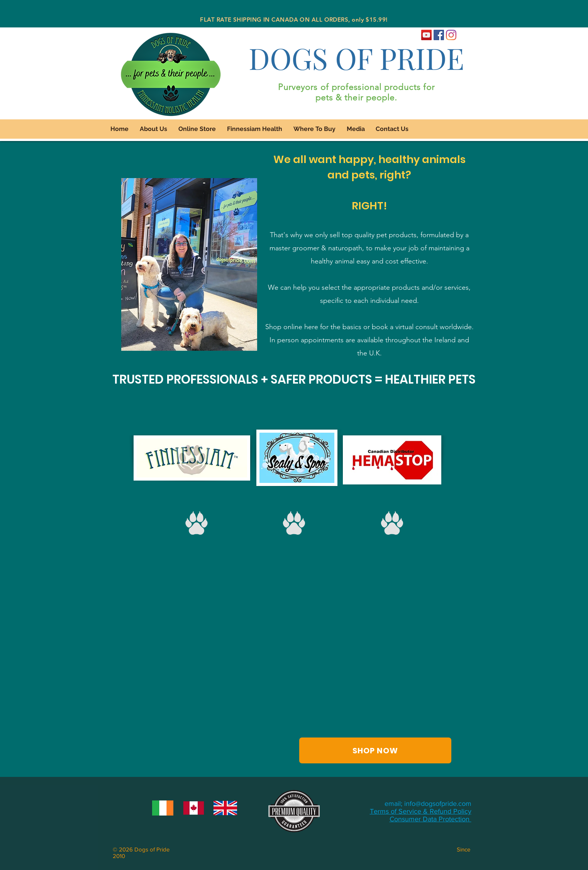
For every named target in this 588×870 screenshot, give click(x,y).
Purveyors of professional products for (357, 87)
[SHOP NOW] (375, 750)
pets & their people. (357, 98)
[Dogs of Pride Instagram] (451, 35)
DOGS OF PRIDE (356, 58)
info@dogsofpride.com (438, 804)
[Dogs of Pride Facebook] (439, 35)
